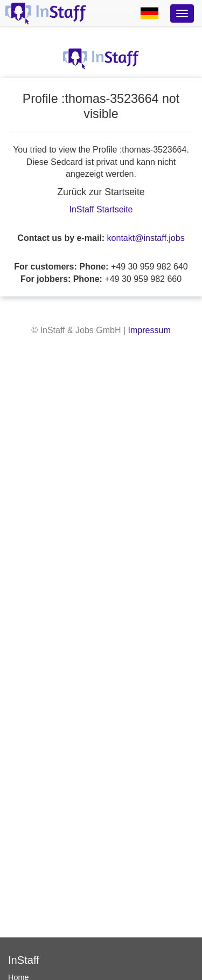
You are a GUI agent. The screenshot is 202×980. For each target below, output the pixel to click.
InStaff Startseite (101, 209)
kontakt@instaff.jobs (146, 238)
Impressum (149, 330)
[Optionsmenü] (182, 13)
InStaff (24, 960)
